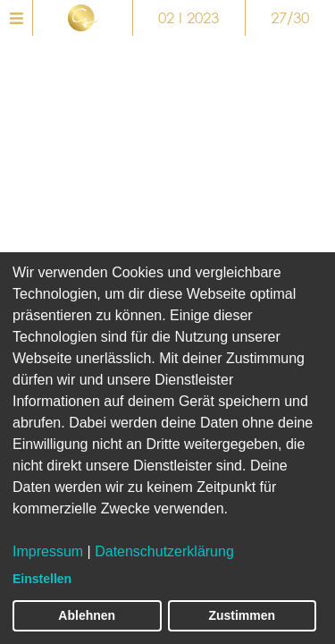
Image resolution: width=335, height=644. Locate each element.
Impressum (48, 551)
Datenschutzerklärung (164, 551)
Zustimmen (242, 615)
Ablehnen (87, 615)
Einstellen (42, 579)
